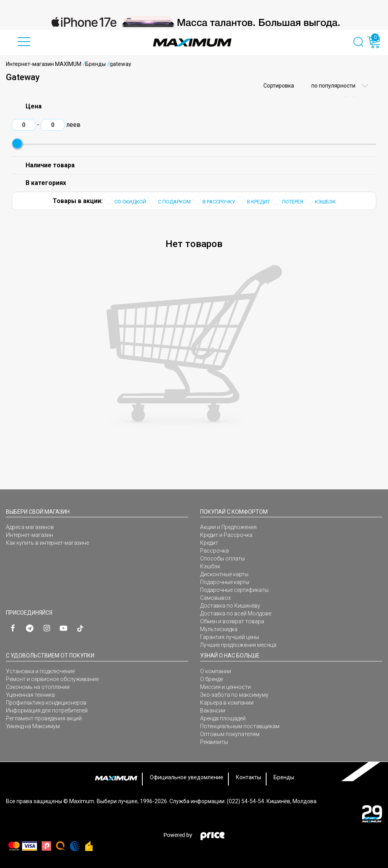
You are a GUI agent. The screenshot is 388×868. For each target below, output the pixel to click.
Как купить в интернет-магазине (47, 543)
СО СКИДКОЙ (130, 202)
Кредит (209, 543)
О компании (216, 671)
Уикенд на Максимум (33, 726)
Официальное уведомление (187, 777)
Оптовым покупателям (230, 734)
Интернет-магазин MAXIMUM (44, 64)
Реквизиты (214, 742)
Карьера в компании (227, 703)
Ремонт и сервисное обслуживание (52, 679)
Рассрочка (214, 551)
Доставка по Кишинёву (230, 606)
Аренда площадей (223, 718)
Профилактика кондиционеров (46, 703)
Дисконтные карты (224, 574)
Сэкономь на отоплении (38, 687)
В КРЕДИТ (258, 202)
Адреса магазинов (30, 527)
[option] (194, 22)
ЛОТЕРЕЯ (292, 202)
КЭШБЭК (325, 202)
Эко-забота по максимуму (234, 695)
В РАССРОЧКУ (219, 202)
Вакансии (213, 711)
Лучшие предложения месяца (238, 645)
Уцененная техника (30, 695)
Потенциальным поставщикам (240, 726)
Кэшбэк (210, 566)
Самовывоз (215, 598)
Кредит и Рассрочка (226, 535)
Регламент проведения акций (44, 718)
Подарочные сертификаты (234, 590)
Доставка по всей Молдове (236, 613)
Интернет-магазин (29, 535)
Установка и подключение (40, 671)
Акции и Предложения (228, 527)
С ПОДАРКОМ (174, 202)
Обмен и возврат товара (232, 621)
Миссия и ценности (225, 687)
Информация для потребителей (47, 711)
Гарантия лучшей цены (230, 637)
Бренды (96, 64)
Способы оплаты (223, 559)
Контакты (248, 777)
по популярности (333, 86)
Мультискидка (219, 629)
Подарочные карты (225, 582)
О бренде (211, 679)
